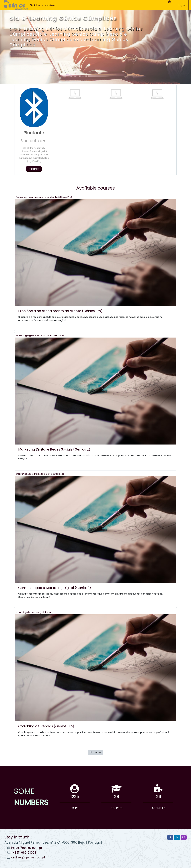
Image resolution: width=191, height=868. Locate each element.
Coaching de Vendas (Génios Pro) (35, 612)
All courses (95, 752)
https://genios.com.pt (27, 848)
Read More (34, 169)
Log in (182, 5)
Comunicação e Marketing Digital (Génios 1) (40, 474)
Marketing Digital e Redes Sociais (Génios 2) (40, 335)
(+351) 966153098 (24, 853)
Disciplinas (35, 5)
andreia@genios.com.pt (28, 857)
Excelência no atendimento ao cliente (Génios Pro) (44, 197)
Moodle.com (51, 5)
